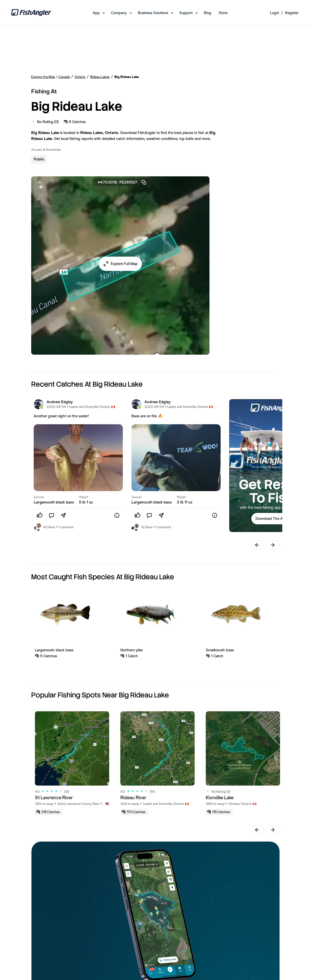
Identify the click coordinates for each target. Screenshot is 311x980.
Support (186, 13)
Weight (84, 497)
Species (39, 497)
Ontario (80, 77)
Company (119, 13)
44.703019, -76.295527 (122, 182)
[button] (120, 264)
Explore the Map (43, 77)
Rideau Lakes (100, 77)
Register (292, 13)
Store (223, 13)
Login (275, 13)
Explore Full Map (124, 264)
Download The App (272, 518)
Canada (64, 77)
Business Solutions (153, 13)
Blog (207, 13)
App (96, 13)
